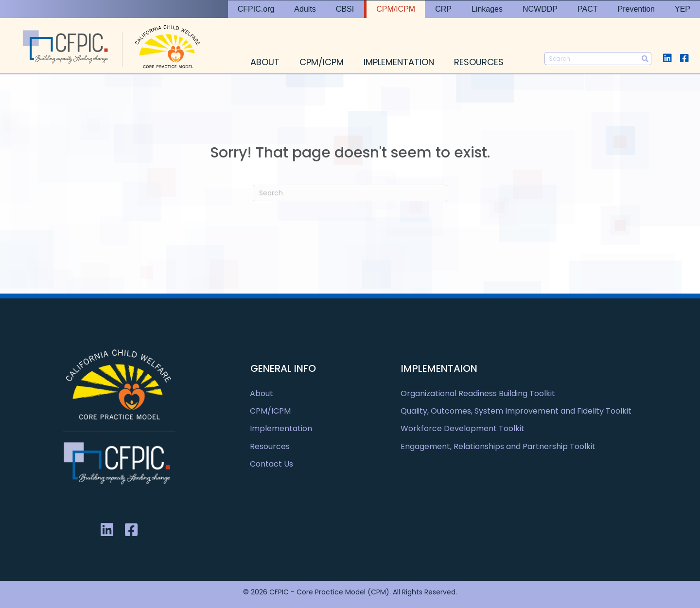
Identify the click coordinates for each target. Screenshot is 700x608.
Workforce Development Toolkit (463, 428)
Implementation (399, 62)
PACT (587, 9)
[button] (667, 58)
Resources (479, 62)
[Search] (350, 193)
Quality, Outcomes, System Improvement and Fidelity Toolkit (516, 411)
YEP (682, 9)
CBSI (345, 9)
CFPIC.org (256, 9)
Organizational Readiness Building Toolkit (478, 393)
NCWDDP (540, 9)
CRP (443, 9)
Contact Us (271, 464)
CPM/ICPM (396, 9)
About (265, 62)
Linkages (487, 9)
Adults (305, 9)
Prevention (636, 9)
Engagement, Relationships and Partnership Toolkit (498, 446)
